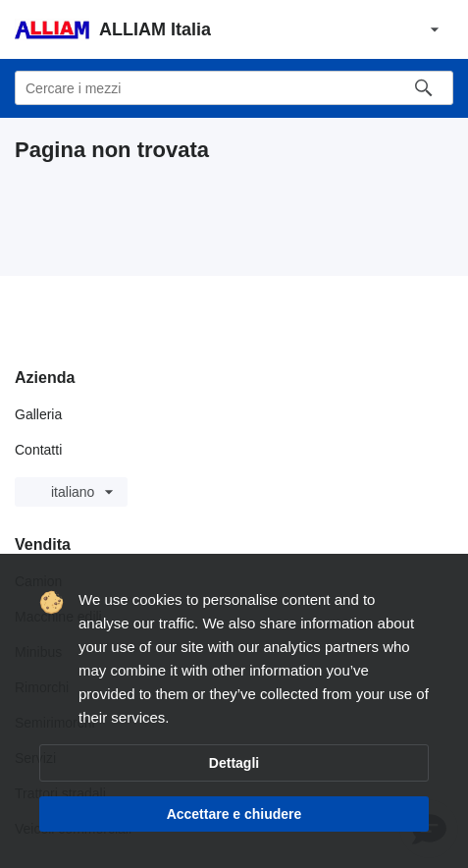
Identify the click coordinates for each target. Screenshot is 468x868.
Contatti (38, 450)
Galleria (38, 414)
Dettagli (234, 763)
